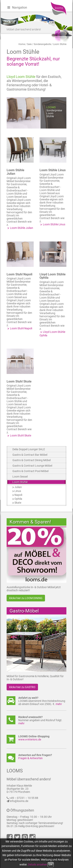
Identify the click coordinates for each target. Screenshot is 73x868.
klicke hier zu (26, 598)
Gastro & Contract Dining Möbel (32, 460)
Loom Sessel (20, 477)
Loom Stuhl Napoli (19, 274)
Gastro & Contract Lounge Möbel (32, 466)
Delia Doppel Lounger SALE (29, 449)
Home (22, 44)
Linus (18, 491)
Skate (18, 503)
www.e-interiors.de (30, 739)
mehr (59, 704)
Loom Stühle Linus (53, 170)
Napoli (18, 495)
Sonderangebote (42, 44)
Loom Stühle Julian (15, 172)
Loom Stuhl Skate (19, 381)
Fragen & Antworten (30, 758)
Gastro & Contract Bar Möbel (30, 455)
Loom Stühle (60, 44)
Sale (29, 44)
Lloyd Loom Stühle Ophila (53, 276)
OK (51, 864)
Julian (18, 487)
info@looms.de (19, 801)
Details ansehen (38, 864)
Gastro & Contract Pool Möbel (30, 471)
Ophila (18, 499)
